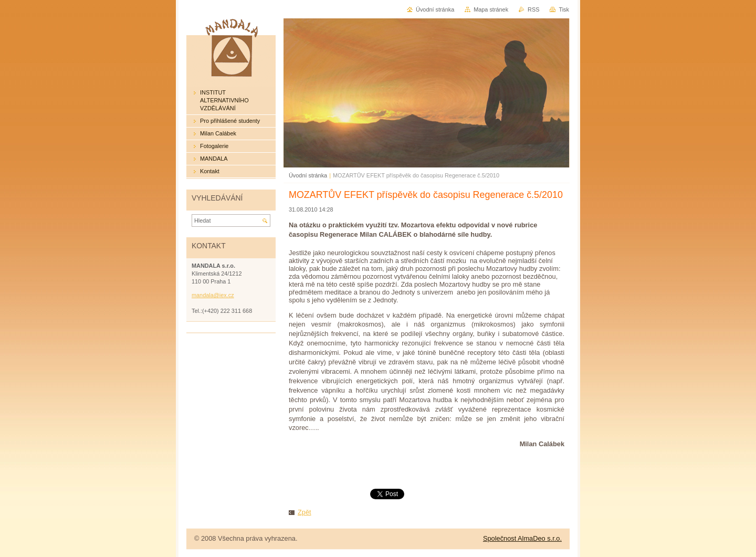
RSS (533, 9)
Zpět (304, 512)
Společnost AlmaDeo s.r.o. (522, 538)
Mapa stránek (491, 9)
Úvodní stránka (308, 175)
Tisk (564, 9)
